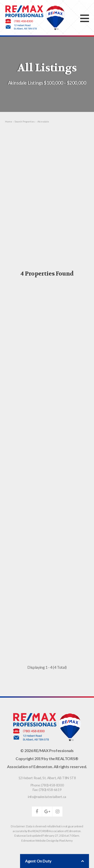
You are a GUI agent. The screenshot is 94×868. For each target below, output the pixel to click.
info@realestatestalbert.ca (47, 797)
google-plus (47, 812)
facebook (37, 812)
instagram (57, 812)
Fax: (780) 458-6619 (47, 790)
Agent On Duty (55, 861)
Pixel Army (66, 841)
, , (47, 778)
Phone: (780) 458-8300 (47, 785)
